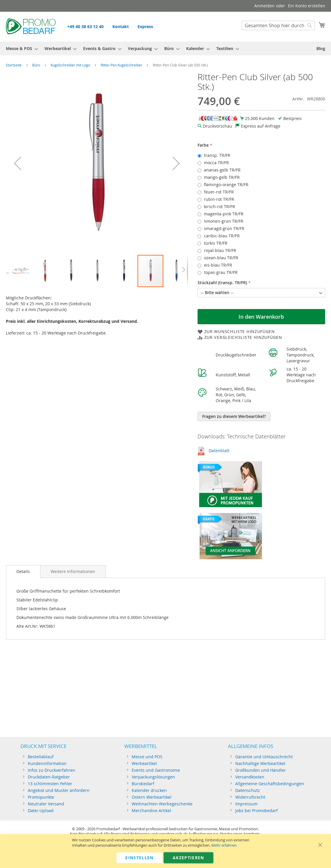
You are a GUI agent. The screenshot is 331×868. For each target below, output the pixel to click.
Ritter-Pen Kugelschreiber (121, 65)
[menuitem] (20, 48)
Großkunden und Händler (261, 770)
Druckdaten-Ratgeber (49, 777)
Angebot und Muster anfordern (59, 790)
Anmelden (264, 6)
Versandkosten (250, 777)
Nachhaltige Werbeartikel (260, 763)
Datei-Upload (41, 810)
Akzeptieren (188, 858)
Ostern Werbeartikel (152, 797)
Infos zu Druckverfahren (52, 770)
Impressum (246, 804)
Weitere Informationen (73, 571)
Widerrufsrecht (250, 797)
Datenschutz (248, 790)
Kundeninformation (47, 763)
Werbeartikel (144, 763)
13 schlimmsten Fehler (50, 784)
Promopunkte (41, 797)
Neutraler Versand (46, 804)
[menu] (165, 48)
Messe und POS (147, 757)
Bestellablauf (41, 757)
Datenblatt (219, 451)
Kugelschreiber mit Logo (70, 65)
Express (145, 26)
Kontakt (121, 26)
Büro (36, 65)
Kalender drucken (149, 790)
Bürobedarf (143, 784)
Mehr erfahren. (224, 845)
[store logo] (31, 26)
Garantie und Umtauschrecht (264, 757)
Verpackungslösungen (153, 777)
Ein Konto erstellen (307, 6)
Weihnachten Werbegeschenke (162, 804)
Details (23, 571)
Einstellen (139, 858)
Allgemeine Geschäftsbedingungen (270, 784)
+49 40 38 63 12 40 (85, 26)
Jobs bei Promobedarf (257, 810)
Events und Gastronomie (156, 770)
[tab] (23, 572)
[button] (18, 163)
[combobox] (278, 25)
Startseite (14, 65)
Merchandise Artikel (151, 810)
